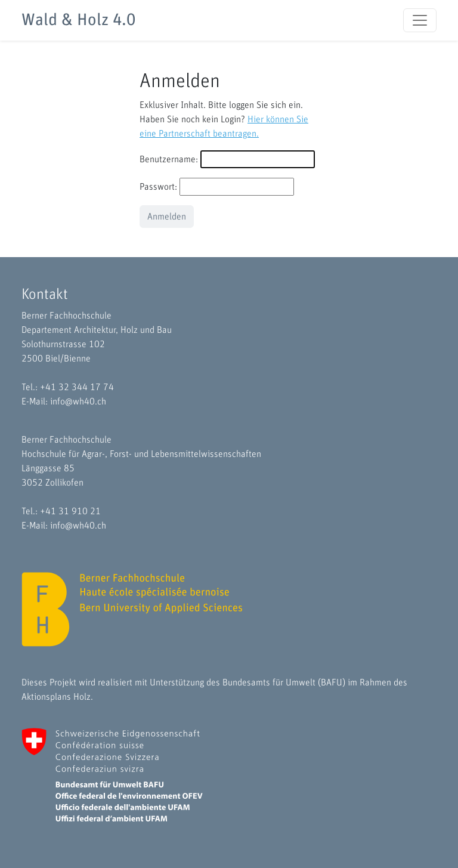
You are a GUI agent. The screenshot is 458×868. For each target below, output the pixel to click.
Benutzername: (169, 159)
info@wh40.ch (78, 401)
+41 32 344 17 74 (77, 387)
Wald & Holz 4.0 (78, 20)
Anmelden (167, 217)
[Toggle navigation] (420, 20)
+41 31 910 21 (70, 511)
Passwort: (158, 187)
